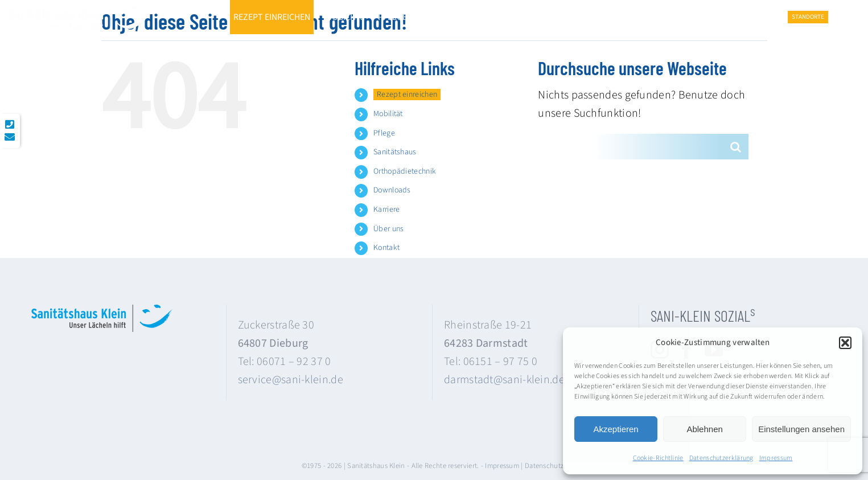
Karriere (386, 210)
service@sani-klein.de (291, 380)
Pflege (384, 133)
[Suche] (736, 147)
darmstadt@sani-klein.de (504, 380)
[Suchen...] (630, 147)
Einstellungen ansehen (801, 429)
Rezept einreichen (407, 95)
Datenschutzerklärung (721, 458)
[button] (845, 343)
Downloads (392, 190)
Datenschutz (544, 466)
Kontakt (386, 248)
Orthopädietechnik (405, 171)
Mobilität (388, 114)
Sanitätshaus (395, 152)
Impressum (776, 458)
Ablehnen (704, 429)
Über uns (388, 229)
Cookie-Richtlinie (658, 458)
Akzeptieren (616, 429)
